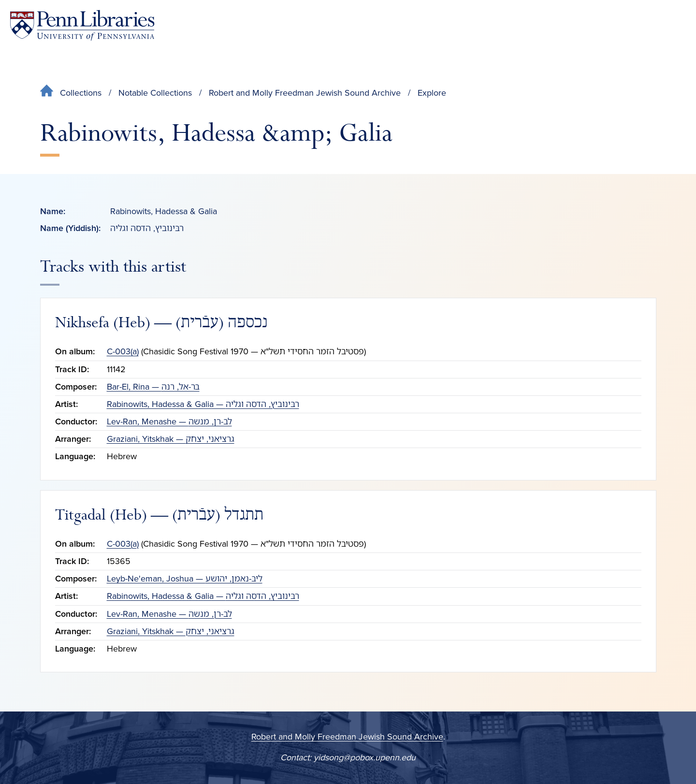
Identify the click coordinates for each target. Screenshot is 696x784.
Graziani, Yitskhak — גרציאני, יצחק (171, 439)
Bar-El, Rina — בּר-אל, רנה (153, 387)
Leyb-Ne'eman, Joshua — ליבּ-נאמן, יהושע (185, 579)
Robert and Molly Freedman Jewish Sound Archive (305, 93)
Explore (432, 93)
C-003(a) (123, 351)
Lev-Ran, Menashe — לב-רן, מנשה (169, 421)
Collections (81, 93)
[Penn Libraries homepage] (82, 25)
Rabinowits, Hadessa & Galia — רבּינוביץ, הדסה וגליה (203, 404)
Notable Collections (155, 93)
